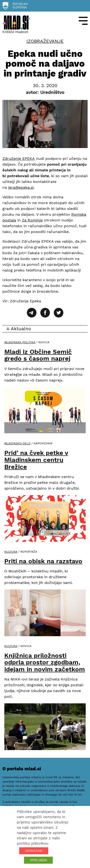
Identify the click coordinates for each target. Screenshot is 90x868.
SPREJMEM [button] (38, 860)
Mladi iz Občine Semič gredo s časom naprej (38, 355)
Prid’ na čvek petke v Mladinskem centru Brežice (36, 460)
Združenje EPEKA (19, 159)
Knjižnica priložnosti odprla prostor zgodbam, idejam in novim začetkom (45, 662)
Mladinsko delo (17, 443)
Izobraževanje (45, 41)
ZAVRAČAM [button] (34, 851)
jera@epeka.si (21, 187)
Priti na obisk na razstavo (43, 561)
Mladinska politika (20, 342)
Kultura (11, 552)
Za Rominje (32, 220)
